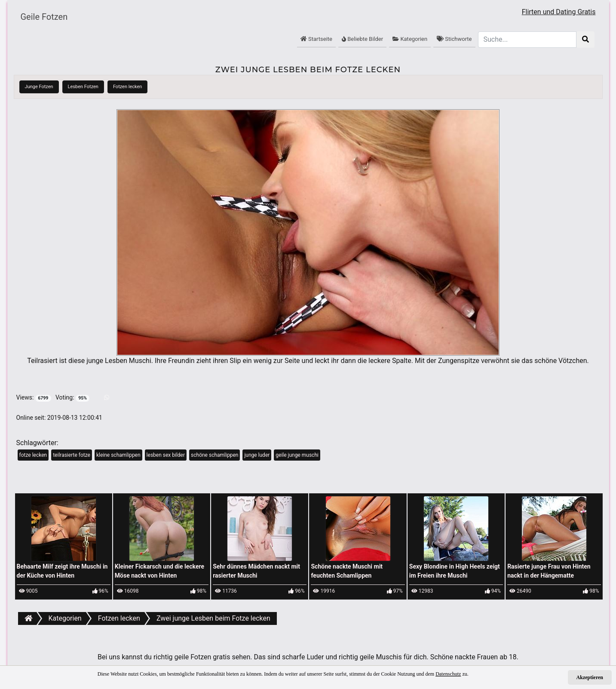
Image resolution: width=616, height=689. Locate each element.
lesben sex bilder (166, 455)
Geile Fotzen (44, 17)
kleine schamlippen (118, 455)
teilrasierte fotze (72, 455)
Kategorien (410, 39)
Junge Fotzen (39, 87)
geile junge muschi (297, 455)
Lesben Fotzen (83, 87)
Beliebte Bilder (362, 39)
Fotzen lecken (128, 87)
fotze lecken (33, 455)
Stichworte (454, 39)
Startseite (316, 39)
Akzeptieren (590, 677)
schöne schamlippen (215, 455)
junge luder (257, 455)
